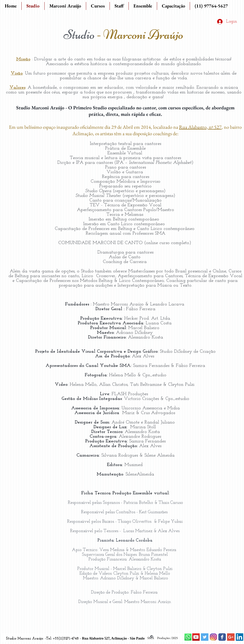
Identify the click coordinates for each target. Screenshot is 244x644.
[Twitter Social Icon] (205, 637)
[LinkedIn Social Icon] (240, 637)
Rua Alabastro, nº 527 (200, 127)
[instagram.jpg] (213, 637)
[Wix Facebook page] (222, 637)
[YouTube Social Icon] (196, 637)
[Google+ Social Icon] (231, 637)
